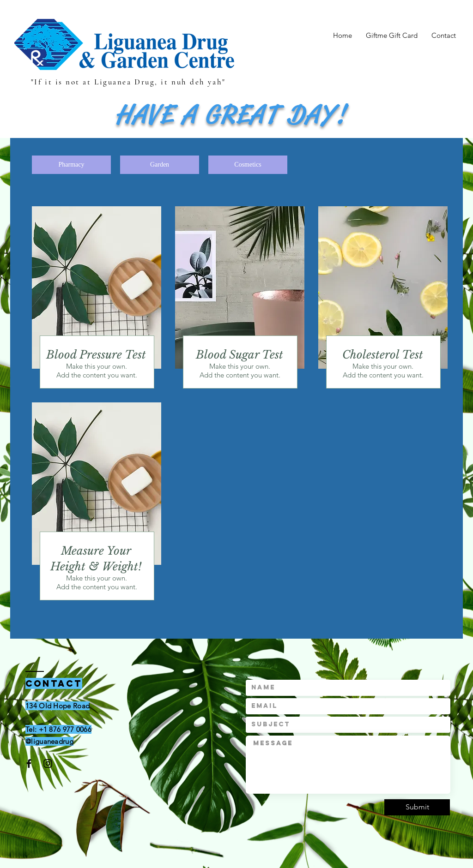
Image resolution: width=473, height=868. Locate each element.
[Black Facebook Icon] (29, 763)
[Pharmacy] (71, 165)
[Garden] (160, 165)
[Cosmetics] (248, 165)
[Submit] (417, 807)
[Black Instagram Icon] (48, 763)
